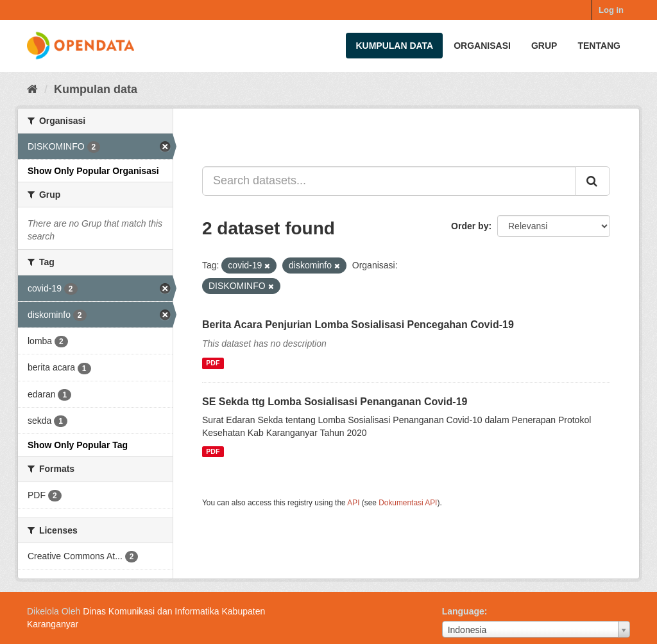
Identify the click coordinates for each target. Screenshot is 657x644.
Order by (470, 226)
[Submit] (593, 181)
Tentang (599, 46)
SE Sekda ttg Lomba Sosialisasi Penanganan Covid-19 (335, 402)
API (353, 503)
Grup (544, 46)
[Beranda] (32, 89)
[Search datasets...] (389, 181)
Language (463, 611)
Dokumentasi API (408, 503)
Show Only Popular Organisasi (93, 171)
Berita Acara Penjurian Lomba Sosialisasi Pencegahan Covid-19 (358, 325)
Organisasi (482, 46)
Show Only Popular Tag (78, 445)
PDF (213, 363)
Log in (611, 10)
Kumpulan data (394, 46)
